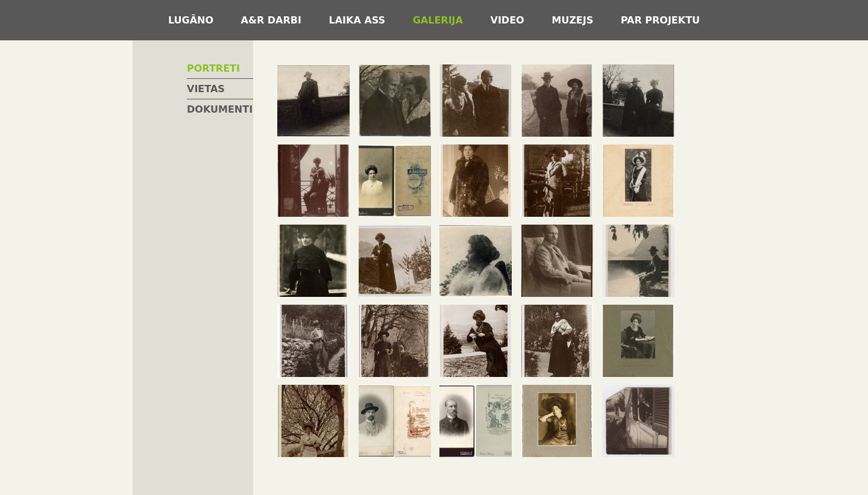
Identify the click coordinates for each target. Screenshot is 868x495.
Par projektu (660, 20)
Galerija (440, 20)
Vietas (206, 89)
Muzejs (574, 20)
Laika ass (359, 20)
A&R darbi (273, 20)
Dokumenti (220, 109)
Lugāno (193, 20)
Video (509, 20)
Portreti (213, 68)
